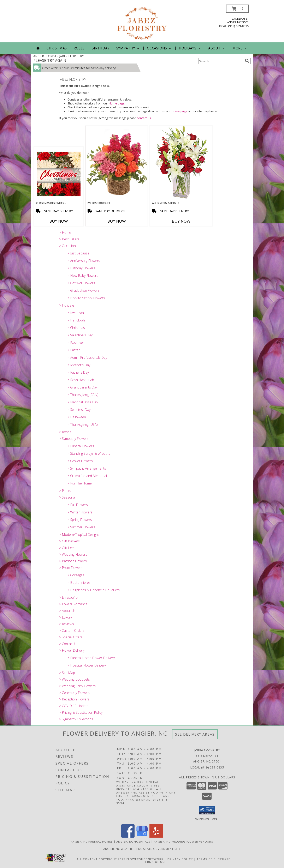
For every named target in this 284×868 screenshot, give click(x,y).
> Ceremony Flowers (74, 693)
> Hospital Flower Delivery (87, 665)
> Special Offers (71, 637)
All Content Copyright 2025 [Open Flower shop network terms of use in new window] (101, 859)
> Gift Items (68, 548)
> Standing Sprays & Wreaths (89, 453)
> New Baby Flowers (83, 276)
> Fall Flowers (78, 505)
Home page (117, 103)
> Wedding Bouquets (75, 679)
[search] (247, 61)
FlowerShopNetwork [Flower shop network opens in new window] (145, 859)
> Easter (74, 350)
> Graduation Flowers (84, 290)
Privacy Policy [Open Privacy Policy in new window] (180, 859)
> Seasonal (67, 497)
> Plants (65, 491)
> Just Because (78, 253)
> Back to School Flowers (86, 298)
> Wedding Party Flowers (77, 686)
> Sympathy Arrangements (87, 468)
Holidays (190, 48)
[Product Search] (221, 61)
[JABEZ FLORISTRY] (142, 23)
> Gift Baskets (69, 541)
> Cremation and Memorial (87, 476)
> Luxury (66, 617)
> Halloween (77, 417)
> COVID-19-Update (74, 706)
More (240, 48)
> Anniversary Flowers (84, 261)
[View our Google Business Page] (142, 836)
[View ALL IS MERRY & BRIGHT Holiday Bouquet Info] (181, 163)
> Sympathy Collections (76, 719)
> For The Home (80, 483)
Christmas (57, 48)
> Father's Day (78, 372)
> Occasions (68, 246)
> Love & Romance (73, 604)
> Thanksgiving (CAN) (83, 395)
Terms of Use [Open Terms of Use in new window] (155, 862)
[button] (237, 9)
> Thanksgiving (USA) (83, 424)
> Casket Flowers (80, 461)
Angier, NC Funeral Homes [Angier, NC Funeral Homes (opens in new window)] (92, 841)
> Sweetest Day (79, 410)
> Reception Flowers (74, 699)
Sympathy (128, 48)
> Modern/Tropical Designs (79, 535)
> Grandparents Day (82, 387)
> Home (65, 233)
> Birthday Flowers (81, 268)
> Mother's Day (79, 365)
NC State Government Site (159, 849)
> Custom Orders (72, 631)
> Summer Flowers (81, 527)
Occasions (159, 48)
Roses (79, 48)
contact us (144, 118)
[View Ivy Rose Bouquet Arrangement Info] (117, 163)
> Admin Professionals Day (87, 357)
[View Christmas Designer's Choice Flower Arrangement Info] (59, 174)
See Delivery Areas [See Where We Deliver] (195, 734)
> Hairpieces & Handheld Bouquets (94, 590)
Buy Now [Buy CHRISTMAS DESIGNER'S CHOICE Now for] (59, 221)
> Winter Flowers (80, 512)
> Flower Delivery (72, 650)
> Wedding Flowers (73, 554)
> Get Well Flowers (81, 283)
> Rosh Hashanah (81, 380)
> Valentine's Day (80, 335)
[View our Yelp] (156, 836)
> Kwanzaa (76, 313)
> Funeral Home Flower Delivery (91, 658)
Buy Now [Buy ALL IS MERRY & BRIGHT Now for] (181, 221)
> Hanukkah (76, 320)
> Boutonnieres (79, 583)
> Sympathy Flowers (74, 439)
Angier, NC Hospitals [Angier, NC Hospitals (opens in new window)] (133, 841)
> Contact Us (69, 644)
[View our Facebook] (128, 836)
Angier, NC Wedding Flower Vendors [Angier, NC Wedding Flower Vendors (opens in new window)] (184, 841)
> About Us (67, 611)
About (217, 48)
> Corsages (76, 575)
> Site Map (67, 673)
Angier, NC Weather (119, 849)
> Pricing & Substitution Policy (81, 712)
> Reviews (67, 624)
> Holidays (67, 305)
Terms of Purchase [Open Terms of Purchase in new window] (214, 859)
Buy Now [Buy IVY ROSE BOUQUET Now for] (117, 221)
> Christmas (76, 328)
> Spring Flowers (80, 520)
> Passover (76, 343)
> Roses (65, 432)
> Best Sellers (69, 239)
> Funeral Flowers (81, 446)
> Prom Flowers (71, 568)
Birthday (100, 48)
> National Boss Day (83, 402)
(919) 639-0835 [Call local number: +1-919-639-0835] (238, 26)
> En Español (69, 597)
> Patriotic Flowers (73, 561)
